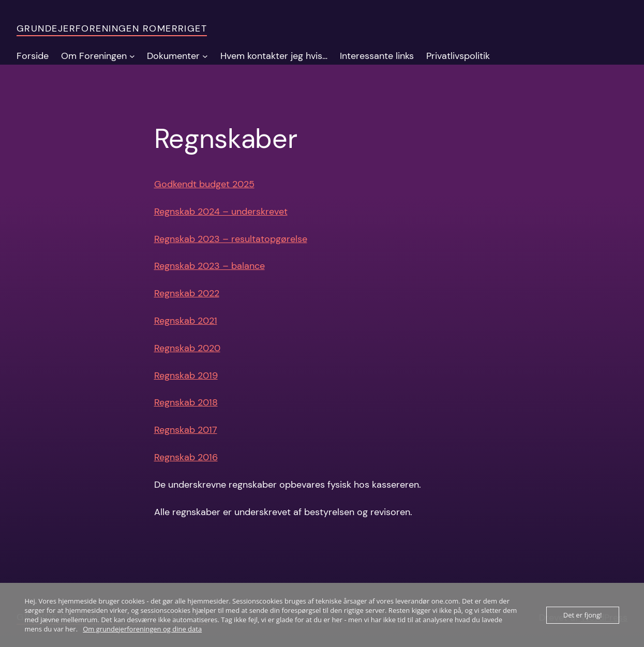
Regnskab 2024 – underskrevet (221, 212)
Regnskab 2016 (186, 457)
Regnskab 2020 (187, 348)
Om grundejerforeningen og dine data (142, 629)
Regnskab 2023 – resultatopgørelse (231, 239)
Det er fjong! (583, 615)
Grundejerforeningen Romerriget (112, 28)
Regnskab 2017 (186, 430)
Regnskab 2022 (187, 293)
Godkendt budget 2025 (204, 184)
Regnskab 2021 (186, 321)
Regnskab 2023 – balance (209, 266)
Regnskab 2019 (186, 375)
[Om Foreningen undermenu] (132, 56)
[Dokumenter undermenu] (205, 56)
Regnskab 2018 (186, 402)
